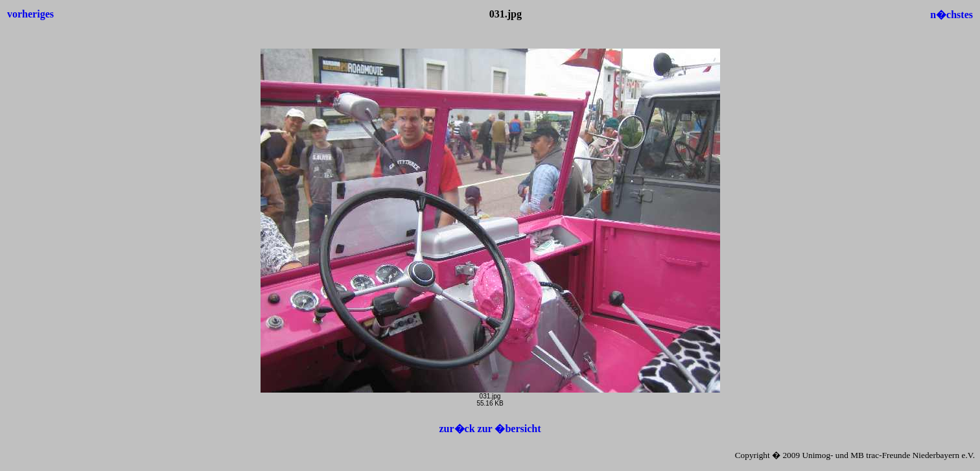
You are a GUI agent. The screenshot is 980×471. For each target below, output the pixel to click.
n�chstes (951, 15)
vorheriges (30, 14)
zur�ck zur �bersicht (490, 429)
